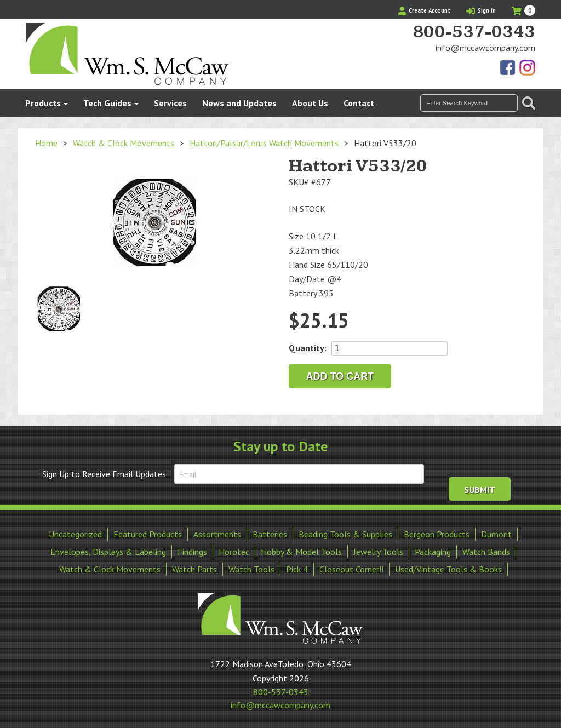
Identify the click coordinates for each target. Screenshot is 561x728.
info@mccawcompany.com (485, 48)
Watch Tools (251, 568)
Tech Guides (107, 103)
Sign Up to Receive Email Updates (104, 474)
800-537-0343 (474, 32)
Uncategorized (75, 533)
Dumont (496, 533)
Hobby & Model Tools (301, 551)
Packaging (433, 551)
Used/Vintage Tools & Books (448, 568)
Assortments (217, 533)
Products (43, 103)
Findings (192, 551)
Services (170, 103)
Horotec (234, 551)
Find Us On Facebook (508, 68)
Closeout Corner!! (351, 568)
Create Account (424, 10)
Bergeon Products (437, 533)
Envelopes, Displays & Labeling (108, 551)
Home (46, 143)
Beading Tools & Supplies (345, 533)
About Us (310, 103)
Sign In (481, 10)
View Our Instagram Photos (527, 68)
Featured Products (148, 533)
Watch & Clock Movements (124, 143)
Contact (359, 103)
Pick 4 (297, 568)
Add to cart (340, 376)
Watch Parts (194, 568)
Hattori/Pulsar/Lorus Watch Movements (264, 143)
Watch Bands (486, 551)
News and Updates (239, 103)
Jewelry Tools (378, 551)
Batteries (270, 533)
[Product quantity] (390, 348)
